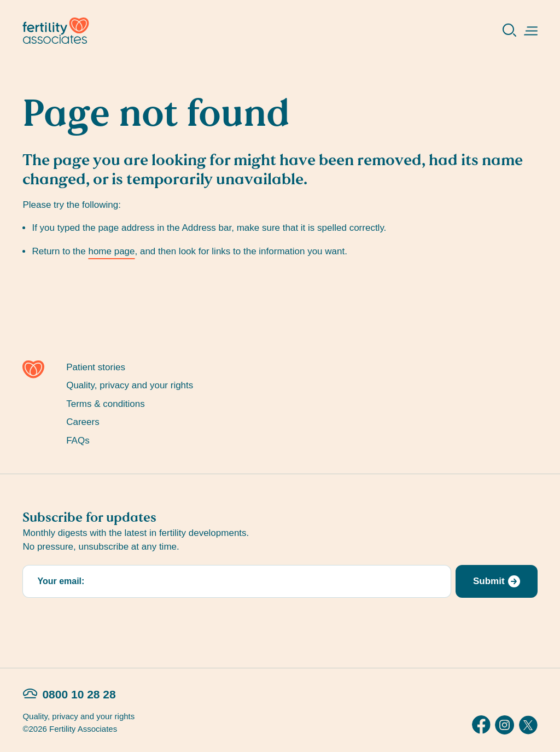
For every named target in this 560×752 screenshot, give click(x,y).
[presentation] (106, 623)
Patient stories (96, 367)
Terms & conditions (106, 404)
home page (111, 251)
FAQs (78, 441)
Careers (83, 422)
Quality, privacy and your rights (130, 385)
